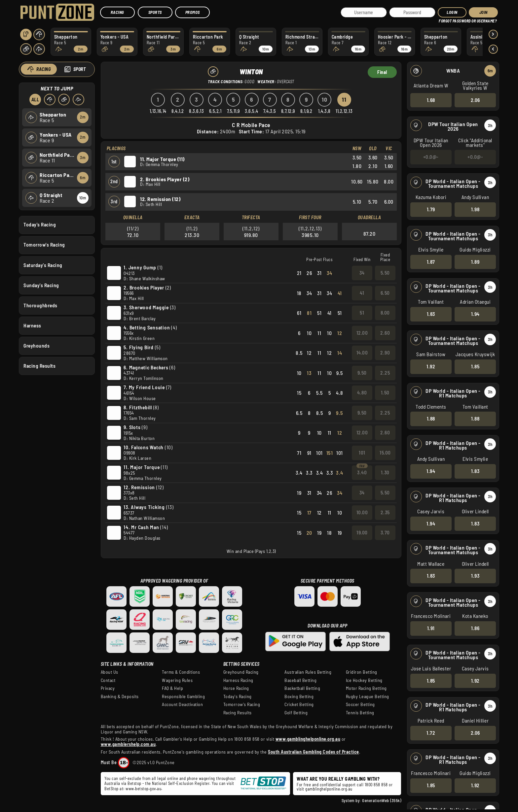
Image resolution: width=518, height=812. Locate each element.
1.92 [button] (431, 366)
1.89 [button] (475, 261)
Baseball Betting (300, 680)
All (35, 100)
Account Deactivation (182, 704)
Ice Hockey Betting (364, 680)
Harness (32, 325)
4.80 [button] (362, 392)
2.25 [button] (385, 373)
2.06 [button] (475, 100)
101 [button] (362, 453)
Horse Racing (236, 688)
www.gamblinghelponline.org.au (308, 739)
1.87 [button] (431, 261)
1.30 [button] (385, 472)
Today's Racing (40, 224)
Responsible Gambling (183, 696)
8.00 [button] (385, 313)
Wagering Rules (177, 680)
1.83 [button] (431, 314)
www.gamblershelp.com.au (128, 744)
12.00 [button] (362, 333)
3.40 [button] (362, 472)
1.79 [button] (431, 209)
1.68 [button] (431, 100)
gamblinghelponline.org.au (329, 789)
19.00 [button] (362, 532)
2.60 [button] (385, 333)
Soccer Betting (360, 704)
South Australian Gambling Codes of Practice (314, 752)
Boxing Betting (299, 696)
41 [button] (362, 293)
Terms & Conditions (181, 672)
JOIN (483, 12)
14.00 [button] (362, 353)
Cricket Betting (299, 704)
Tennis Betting (360, 713)
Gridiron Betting (362, 672)
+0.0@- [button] (431, 157)
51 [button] (362, 313)
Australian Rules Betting (308, 672)
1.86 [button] (475, 628)
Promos (193, 12)
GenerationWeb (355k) (382, 800)
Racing (117, 12)
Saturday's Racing (43, 265)
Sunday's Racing (41, 285)
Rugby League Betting (368, 696)
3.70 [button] (385, 532)
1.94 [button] (475, 314)
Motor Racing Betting (366, 688)
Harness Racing (238, 680)
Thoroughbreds (40, 305)
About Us (110, 672)
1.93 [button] (475, 576)
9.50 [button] (362, 373)
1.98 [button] (475, 209)
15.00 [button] (385, 453)
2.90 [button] (385, 353)
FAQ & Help (172, 688)
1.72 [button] (431, 733)
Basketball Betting (302, 688)
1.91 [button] (431, 628)
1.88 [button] (431, 419)
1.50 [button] (385, 392)
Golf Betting (296, 713)
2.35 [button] (385, 512)
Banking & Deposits (120, 696)
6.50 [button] (385, 293)
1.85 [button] (475, 366)
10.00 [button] (362, 512)
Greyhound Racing (241, 672)
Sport (80, 69)
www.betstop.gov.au (143, 789)
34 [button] (362, 273)
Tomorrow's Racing (44, 245)
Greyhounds (37, 346)
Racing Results (39, 366)
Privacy (108, 688)
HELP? (444, 20)
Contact (108, 680)
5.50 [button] (385, 273)
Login (452, 12)
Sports (155, 12)
